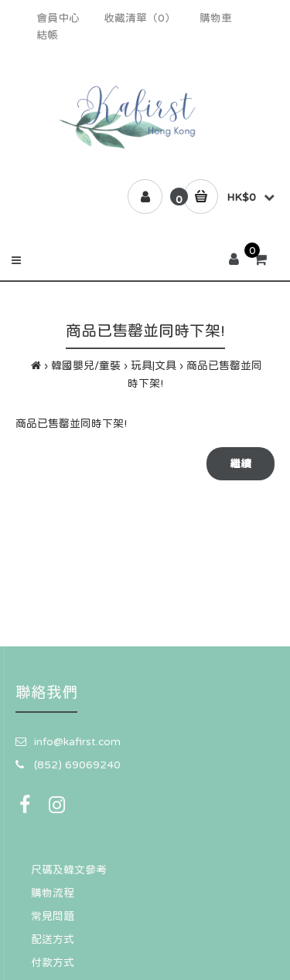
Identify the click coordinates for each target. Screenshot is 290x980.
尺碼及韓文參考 (69, 870)
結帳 (47, 35)
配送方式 (53, 939)
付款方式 (53, 962)
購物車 (216, 18)
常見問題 (53, 916)
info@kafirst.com (77, 741)
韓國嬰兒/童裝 (86, 365)
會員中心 (58, 18)
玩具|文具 (154, 365)
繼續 (241, 463)
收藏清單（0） (140, 18)
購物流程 (53, 893)
